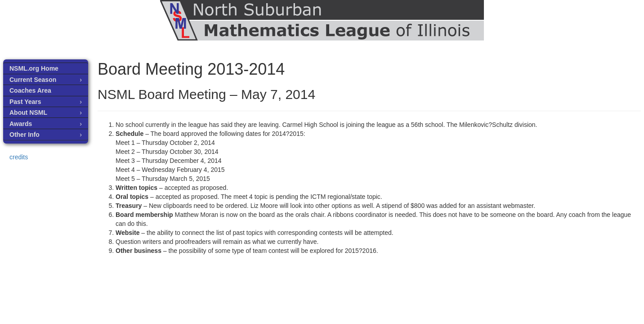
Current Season (33, 80)
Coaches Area (30, 90)
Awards (21, 124)
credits (19, 157)
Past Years (25, 102)
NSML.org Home (34, 68)
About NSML (28, 112)
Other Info (25, 135)
